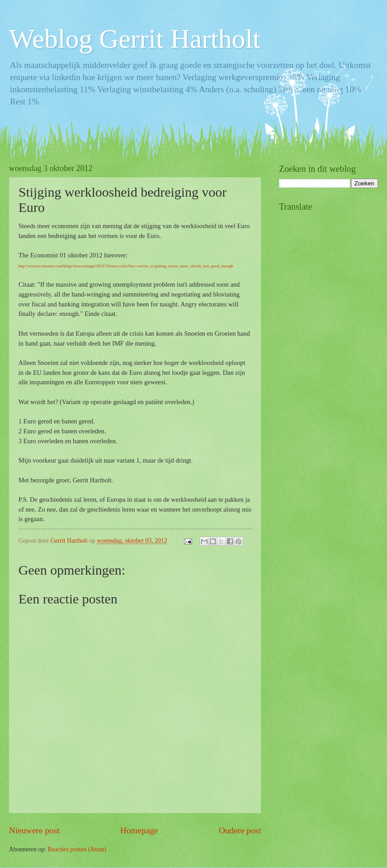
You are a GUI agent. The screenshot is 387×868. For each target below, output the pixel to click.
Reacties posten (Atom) (77, 849)
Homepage (139, 830)
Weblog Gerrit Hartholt (135, 39)
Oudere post (240, 830)
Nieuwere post (34, 830)
